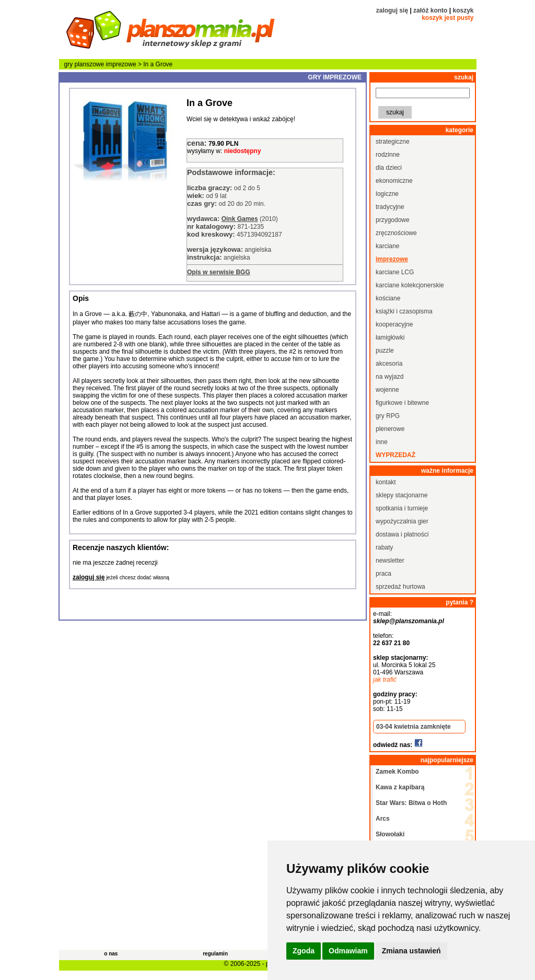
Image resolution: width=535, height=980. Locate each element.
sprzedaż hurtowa (400, 587)
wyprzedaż (396, 455)
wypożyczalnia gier (402, 521)
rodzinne (388, 155)
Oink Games (240, 219)
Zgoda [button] (304, 951)
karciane (387, 246)
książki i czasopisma (404, 311)
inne (382, 442)
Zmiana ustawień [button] (411, 951)
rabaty (384, 547)
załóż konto (430, 10)
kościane (388, 298)
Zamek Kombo (397, 772)
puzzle (385, 351)
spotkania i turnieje (402, 508)
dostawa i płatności (402, 534)
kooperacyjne (394, 324)
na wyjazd (389, 377)
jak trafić (385, 680)
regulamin (215, 954)
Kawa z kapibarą (400, 787)
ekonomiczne (394, 181)
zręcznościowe (396, 233)
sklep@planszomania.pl (409, 621)
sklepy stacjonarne (402, 495)
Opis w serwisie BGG (219, 272)
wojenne (387, 390)
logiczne (387, 194)
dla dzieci (389, 168)
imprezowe (121, 64)
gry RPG (388, 416)
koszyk (463, 10)
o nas (111, 954)
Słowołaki (390, 834)
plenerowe (390, 429)
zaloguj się (392, 10)
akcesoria (389, 364)
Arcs (383, 819)
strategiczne (393, 142)
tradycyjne (390, 207)
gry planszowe (84, 64)
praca (383, 574)
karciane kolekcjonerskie (410, 285)
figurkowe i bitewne (402, 403)
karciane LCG (395, 272)
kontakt (386, 482)
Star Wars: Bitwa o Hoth (411, 803)
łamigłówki (390, 337)
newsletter (390, 561)
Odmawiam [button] (348, 951)
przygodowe (393, 220)
